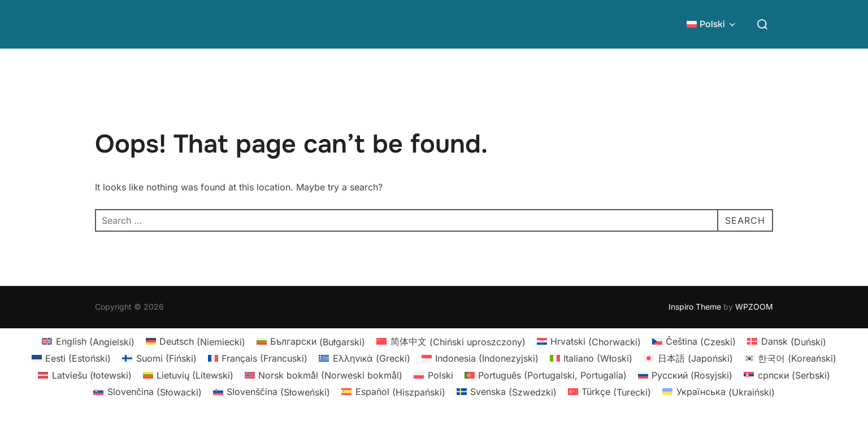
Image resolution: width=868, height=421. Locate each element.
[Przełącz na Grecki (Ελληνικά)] (364, 358)
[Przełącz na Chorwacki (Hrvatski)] (589, 342)
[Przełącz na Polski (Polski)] (433, 375)
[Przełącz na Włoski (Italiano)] (591, 358)
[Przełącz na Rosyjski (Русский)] (685, 375)
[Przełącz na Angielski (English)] (88, 342)
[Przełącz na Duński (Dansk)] (786, 342)
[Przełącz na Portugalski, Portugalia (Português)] (546, 375)
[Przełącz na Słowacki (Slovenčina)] (147, 392)
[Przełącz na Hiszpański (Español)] (393, 392)
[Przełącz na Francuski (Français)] (258, 358)
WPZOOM (754, 307)
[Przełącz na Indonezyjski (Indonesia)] (480, 358)
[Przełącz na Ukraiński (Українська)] (718, 392)
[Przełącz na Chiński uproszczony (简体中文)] (451, 342)
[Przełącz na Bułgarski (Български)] (311, 342)
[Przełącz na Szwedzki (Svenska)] (507, 392)
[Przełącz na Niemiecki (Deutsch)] (196, 342)
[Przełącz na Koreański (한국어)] (790, 358)
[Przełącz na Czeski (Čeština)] (694, 342)
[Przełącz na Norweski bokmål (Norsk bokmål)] (324, 375)
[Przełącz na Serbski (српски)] (787, 375)
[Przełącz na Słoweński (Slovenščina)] (272, 392)
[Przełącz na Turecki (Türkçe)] (609, 392)
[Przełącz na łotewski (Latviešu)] (84, 375)
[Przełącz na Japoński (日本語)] (688, 358)
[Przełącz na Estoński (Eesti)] (71, 358)
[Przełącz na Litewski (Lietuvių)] (188, 375)
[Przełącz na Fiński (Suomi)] (159, 358)
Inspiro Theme (695, 307)
